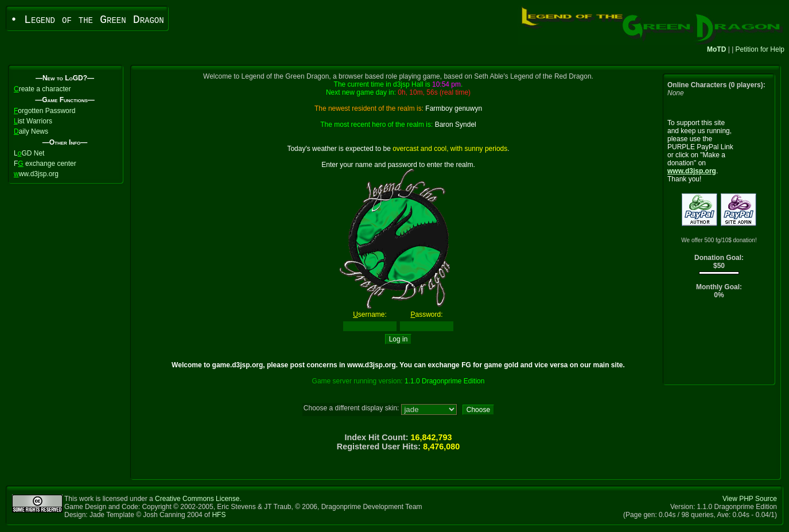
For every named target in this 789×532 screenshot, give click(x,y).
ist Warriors (33, 121)
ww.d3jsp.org (36, 174)
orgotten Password (44, 111)
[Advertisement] (719, 345)
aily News (31, 131)
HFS (219, 515)
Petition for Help (760, 49)
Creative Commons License (197, 499)
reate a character (42, 89)
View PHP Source (750, 499)
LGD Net (29, 153)
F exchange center (45, 164)
